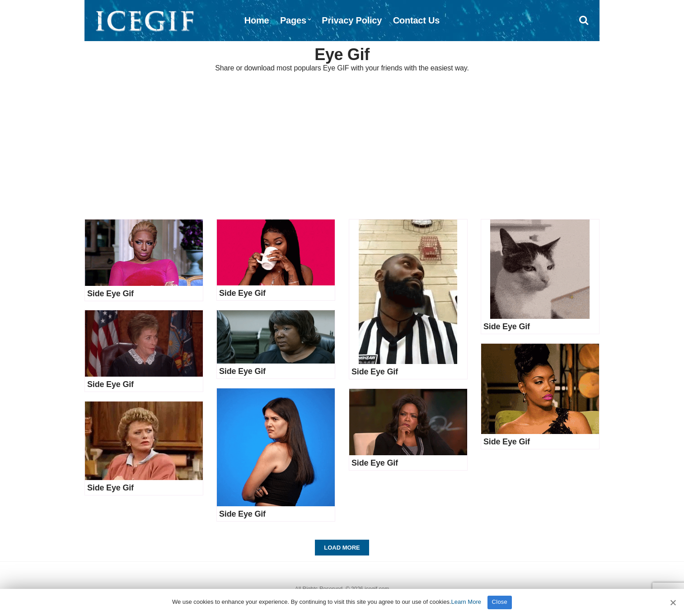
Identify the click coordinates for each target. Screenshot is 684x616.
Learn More (466, 602)
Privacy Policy (352, 20)
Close (500, 602)
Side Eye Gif (110, 294)
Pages (293, 20)
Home (257, 20)
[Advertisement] (342, 147)
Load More (342, 548)
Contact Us (417, 20)
